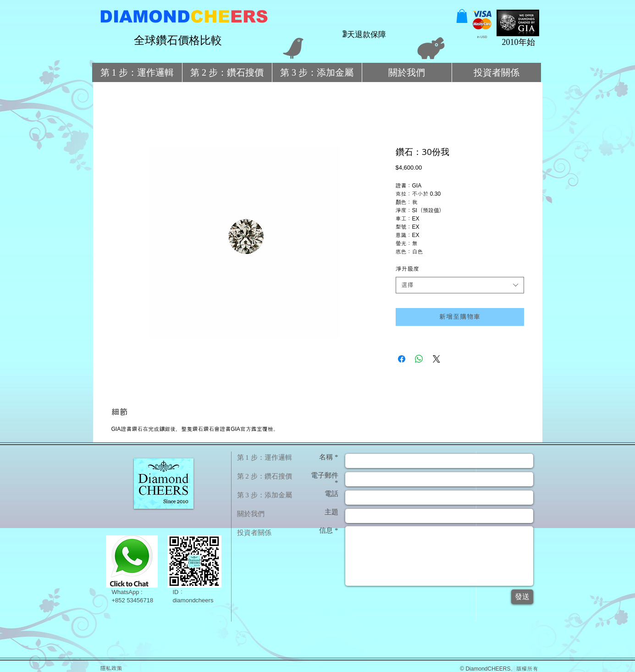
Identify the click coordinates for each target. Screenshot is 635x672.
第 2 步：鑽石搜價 (265, 476)
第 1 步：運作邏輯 (265, 457)
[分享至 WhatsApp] (419, 359)
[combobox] (460, 285)
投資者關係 (254, 533)
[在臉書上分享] (402, 359)
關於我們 (251, 514)
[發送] (522, 597)
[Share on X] (436, 359)
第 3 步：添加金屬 (265, 495)
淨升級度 (408, 269)
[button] (462, 16)
